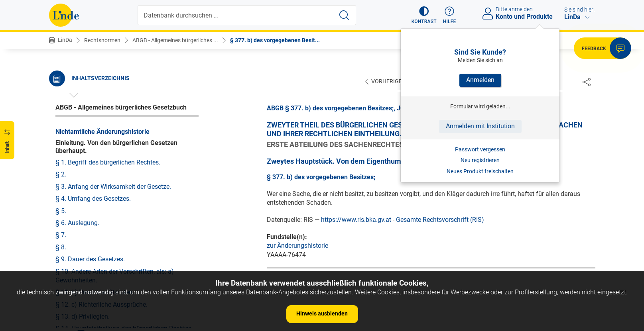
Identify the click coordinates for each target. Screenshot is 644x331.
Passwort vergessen (480, 149)
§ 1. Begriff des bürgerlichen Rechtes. (108, 162)
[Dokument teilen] (587, 82)
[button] (424, 15)
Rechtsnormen (102, 40)
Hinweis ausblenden (322, 313)
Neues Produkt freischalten (480, 171)
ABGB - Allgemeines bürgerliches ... (175, 40)
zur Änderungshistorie (297, 246)
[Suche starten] (344, 15)
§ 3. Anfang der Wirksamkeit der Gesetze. (113, 187)
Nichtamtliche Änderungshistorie (102, 132)
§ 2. (61, 174)
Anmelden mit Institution (480, 126)
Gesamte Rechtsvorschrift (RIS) (440, 220)
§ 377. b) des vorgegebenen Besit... (275, 40)
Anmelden (480, 80)
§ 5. (61, 211)
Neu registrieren (480, 160)
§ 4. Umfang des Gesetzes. (93, 199)
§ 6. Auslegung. (77, 223)
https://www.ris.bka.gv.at (356, 220)
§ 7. (61, 235)
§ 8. (61, 247)
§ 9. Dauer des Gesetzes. (90, 259)
